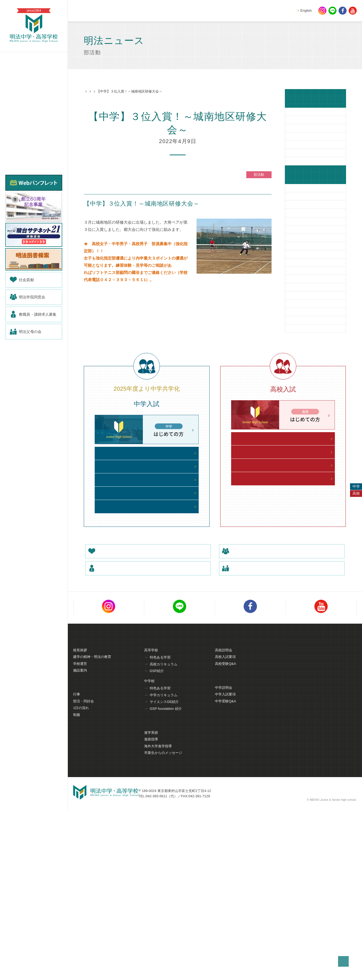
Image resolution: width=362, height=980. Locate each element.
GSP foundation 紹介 (166, 880)
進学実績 (151, 905)
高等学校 (151, 822)
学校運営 (80, 835)
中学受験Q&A (225, 873)
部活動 (129, 92)
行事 (77, 866)
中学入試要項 (225, 866)
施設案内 (80, 842)
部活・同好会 (84, 873)
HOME (89, 92)
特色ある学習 (160, 829)
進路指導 (151, 911)
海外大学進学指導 (158, 918)
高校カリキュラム (164, 836)
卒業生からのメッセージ (163, 925)
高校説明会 (224, 822)
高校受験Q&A (225, 835)
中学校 (149, 852)
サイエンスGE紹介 (164, 873)
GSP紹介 (157, 843)
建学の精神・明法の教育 (92, 829)
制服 (77, 887)
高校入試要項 (225, 829)
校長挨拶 (80, 822)
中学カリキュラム (164, 867)
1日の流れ (81, 880)
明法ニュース (109, 92)
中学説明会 (224, 860)
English (306, 11)
